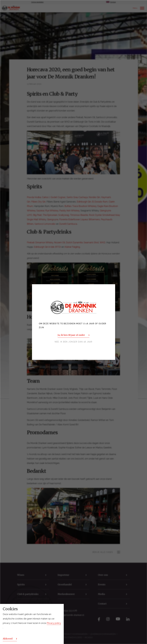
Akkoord (8, 639)
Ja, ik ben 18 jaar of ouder (71, 335)
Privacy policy (54, 623)
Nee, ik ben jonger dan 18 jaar (73, 342)
